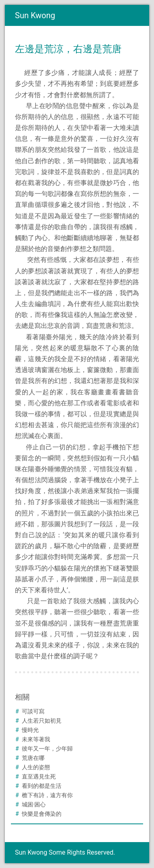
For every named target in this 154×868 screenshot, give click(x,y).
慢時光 (30, 730)
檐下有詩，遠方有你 (47, 795)
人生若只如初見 (42, 721)
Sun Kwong (35, 15)
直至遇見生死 (39, 777)
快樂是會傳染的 (42, 814)
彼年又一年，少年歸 (47, 749)
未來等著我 (36, 739)
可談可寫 (33, 711)
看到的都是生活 (42, 786)
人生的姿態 (36, 767)
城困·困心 (34, 804)
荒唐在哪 (33, 758)
